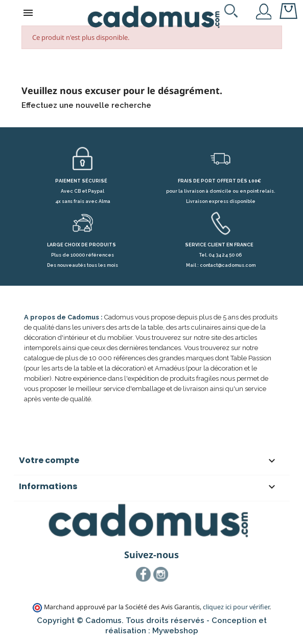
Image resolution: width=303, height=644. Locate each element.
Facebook (144, 574)
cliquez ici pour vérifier (236, 607)
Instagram (161, 574)
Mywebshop (175, 631)
